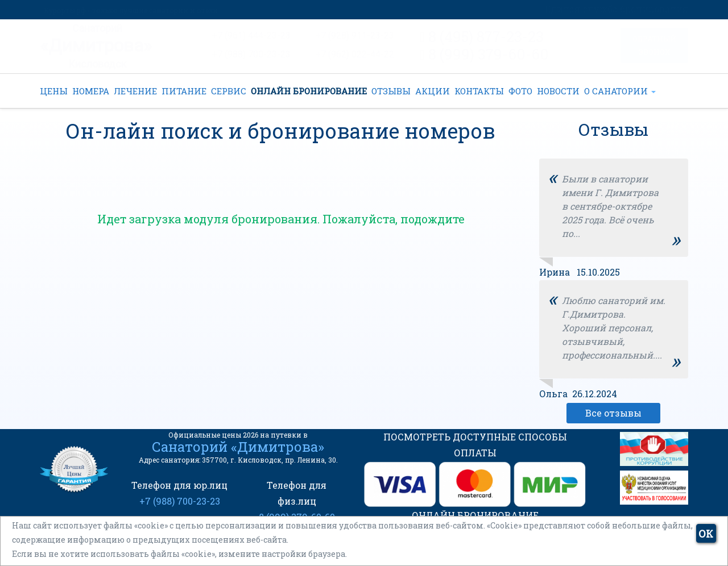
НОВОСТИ (558, 91)
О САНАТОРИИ (620, 91)
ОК (706, 534)
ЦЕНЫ (54, 91)
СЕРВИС (229, 91)
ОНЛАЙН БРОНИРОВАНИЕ (309, 91)
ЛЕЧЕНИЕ (135, 91)
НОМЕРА (91, 91)
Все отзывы (613, 413)
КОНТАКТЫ (479, 91)
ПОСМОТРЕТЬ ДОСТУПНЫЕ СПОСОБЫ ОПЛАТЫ (475, 445)
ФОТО (520, 91)
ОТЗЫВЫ (391, 91)
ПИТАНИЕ (184, 91)
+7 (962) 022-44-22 (355, 54)
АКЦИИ (433, 91)
